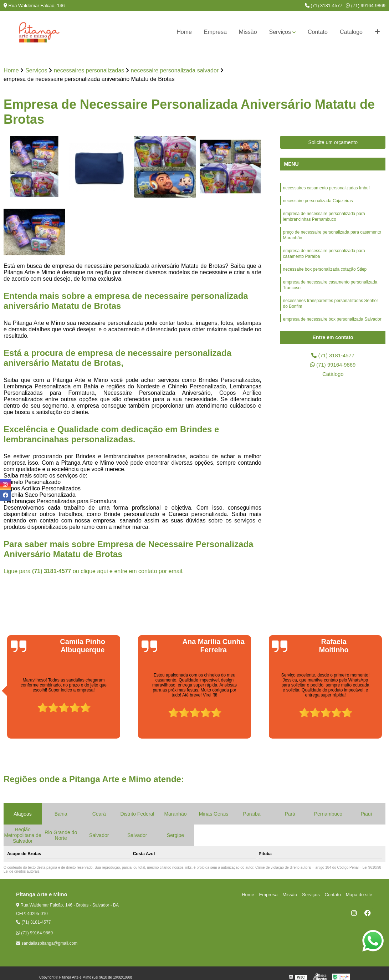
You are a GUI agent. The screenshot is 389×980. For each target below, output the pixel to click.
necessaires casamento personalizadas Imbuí (326, 189)
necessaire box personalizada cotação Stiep (325, 276)
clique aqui (94, 571)
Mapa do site (359, 895)
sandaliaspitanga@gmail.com (47, 944)
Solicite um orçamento (333, 143)
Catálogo (333, 376)
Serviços (280, 32)
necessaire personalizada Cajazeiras (318, 202)
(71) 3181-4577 (324, 6)
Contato (318, 32)
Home (184, 32)
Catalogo (351, 32)
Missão (248, 32)
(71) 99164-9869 (366, 6)
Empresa (215, 32)
